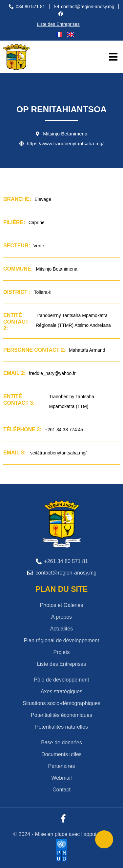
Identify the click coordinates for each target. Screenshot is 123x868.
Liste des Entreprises (58, 24)
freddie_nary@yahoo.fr (52, 373)
